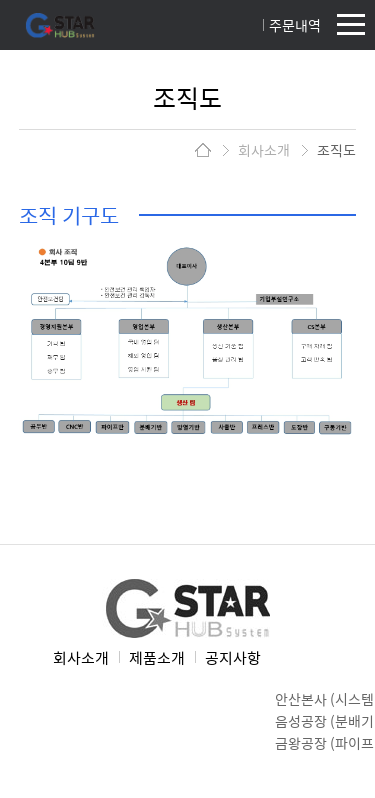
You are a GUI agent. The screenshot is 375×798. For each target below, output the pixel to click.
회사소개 (81, 658)
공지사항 (233, 658)
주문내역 (295, 25)
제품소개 (157, 658)
